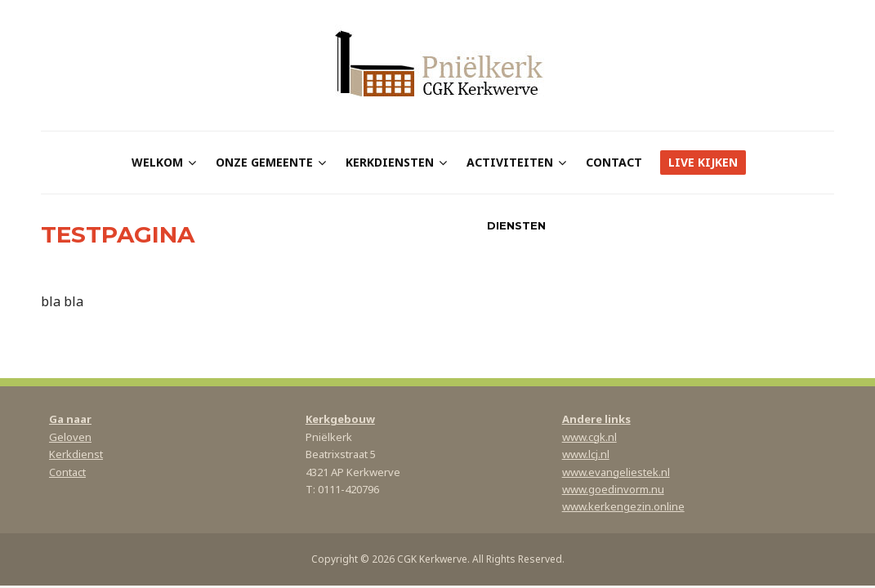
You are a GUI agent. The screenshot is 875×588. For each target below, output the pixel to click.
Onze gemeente (264, 162)
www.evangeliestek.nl (616, 472)
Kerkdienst (76, 454)
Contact (614, 162)
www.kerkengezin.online (623, 506)
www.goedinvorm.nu (613, 489)
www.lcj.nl (586, 454)
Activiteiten (510, 162)
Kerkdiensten (390, 162)
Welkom (157, 162)
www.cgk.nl (589, 437)
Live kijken (703, 162)
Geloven (70, 437)
